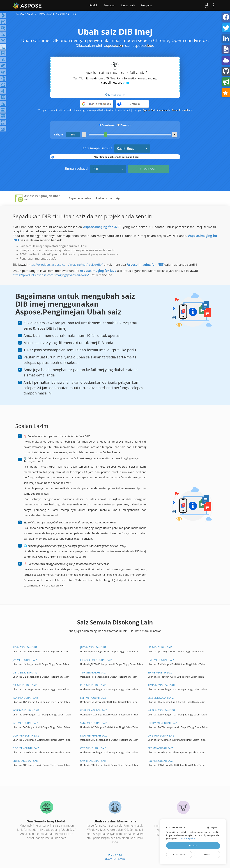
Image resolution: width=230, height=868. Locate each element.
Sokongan (109, 5)
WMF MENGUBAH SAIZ (26, 710)
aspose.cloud (143, 45)
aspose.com (114, 45)
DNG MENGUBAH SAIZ (161, 736)
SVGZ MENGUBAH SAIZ (94, 723)
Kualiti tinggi (132, 148)
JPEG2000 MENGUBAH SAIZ (96, 660)
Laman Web (128, 5)
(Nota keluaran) (115, 859)
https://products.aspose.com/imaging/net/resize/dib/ (65, 265)
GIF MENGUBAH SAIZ (25, 685)
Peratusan (109, 125)
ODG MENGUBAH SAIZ (26, 748)
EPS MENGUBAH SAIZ (160, 748)
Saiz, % (58, 134)
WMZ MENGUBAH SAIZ (94, 710)
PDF (108, 169)
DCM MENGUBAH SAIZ (26, 736)
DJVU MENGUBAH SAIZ (93, 736)
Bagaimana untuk (80, 198)
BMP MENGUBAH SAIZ (161, 660)
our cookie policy (187, 838)
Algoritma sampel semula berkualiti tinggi (116, 157)
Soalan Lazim (104, 198)
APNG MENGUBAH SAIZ (161, 685)
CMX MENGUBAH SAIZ (93, 761)
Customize (179, 854)
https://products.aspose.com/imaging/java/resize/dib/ (51, 275)
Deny (207, 854)
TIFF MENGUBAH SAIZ (93, 672)
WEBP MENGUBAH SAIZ (161, 710)
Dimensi (126, 125)
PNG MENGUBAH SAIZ (93, 685)
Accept (193, 846)
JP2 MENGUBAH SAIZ (160, 647)
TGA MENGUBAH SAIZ (25, 698)
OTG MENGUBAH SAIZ (93, 748)
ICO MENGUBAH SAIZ (160, 761)
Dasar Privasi (179, 110)
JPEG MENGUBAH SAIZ (93, 647)
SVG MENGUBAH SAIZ (25, 723)
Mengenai (147, 5)
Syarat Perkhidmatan (155, 110)
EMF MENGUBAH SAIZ (93, 698)
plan (126, 82)
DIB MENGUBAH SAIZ (25, 672)
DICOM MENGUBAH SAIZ (162, 723)
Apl (118, 198)
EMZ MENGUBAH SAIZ (161, 698)
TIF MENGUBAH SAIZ (160, 672)
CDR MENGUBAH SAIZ (25, 761)
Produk (93, 5)
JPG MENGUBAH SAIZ (25, 647)
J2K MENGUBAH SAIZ (25, 660)
